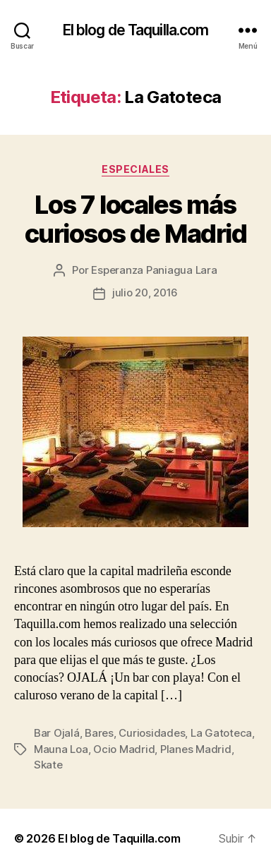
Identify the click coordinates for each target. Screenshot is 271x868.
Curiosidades (152, 733)
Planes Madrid (196, 749)
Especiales (135, 169)
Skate (48, 765)
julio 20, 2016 (145, 293)
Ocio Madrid (124, 749)
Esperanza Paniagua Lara (154, 270)
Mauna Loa (61, 749)
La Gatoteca (221, 733)
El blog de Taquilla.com (136, 30)
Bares (99, 733)
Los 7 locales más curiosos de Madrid (135, 219)
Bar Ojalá (57, 733)
